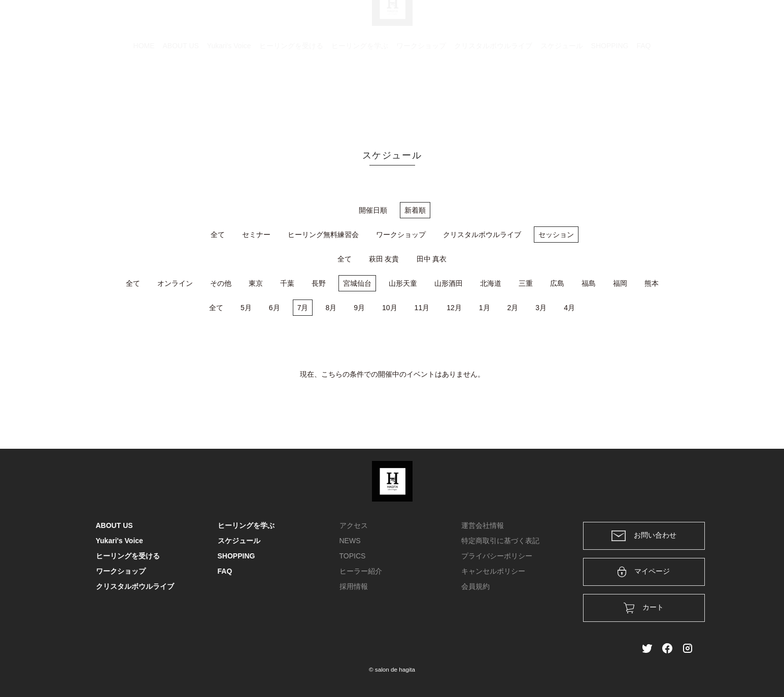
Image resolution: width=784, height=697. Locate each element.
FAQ (643, 94)
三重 (526, 283)
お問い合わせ (644, 536)
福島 (589, 283)
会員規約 (475, 586)
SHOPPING (610, 94)
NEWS (350, 541)
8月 (331, 308)
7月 (303, 308)
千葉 (287, 283)
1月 (485, 308)
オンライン (175, 283)
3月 (541, 308)
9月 (359, 308)
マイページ (644, 572)
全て (218, 235)
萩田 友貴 (384, 259)
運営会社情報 (483, 525)
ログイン (619, 21)
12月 (454, 308)
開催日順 (373, 210)
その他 (221, 283)
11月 (422, 308)
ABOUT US (181, 94)
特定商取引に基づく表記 (500, 541)
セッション (556, 235)
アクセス (354, 525)
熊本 (652, 283)
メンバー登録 (671, 21)
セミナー (256, 235)
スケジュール (562, 94)
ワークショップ (421, 94)
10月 (390, 308)
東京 (256, 283)
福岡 (620, 283)
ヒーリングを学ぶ (360, 94)
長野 (319, 283)
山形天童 (403, 283)
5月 (246, 308)
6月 (275, 308)
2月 (513, 308)
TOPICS (353, 556)
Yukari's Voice (229, 94)
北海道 (491, 283)
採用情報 (354, 586)
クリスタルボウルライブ (493, 94)
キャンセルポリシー (493, 571)
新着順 (415, 210)
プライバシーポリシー (497, 556)
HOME (144, 94)
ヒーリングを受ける (291, 94)
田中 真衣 (432, 259)
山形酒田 (449, 283)
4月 (569, 308)
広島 (557, 283)
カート (578, 21)
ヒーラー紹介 (361, 571)
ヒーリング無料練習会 (323, 235)
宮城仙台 (357, 283)
